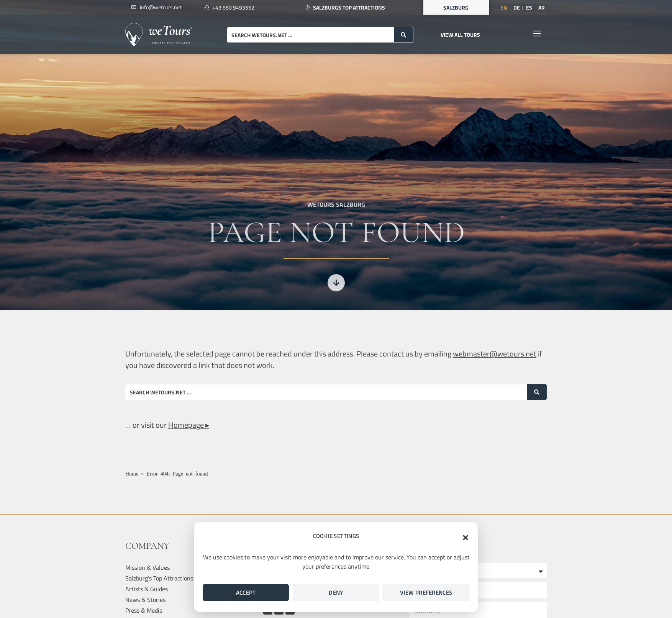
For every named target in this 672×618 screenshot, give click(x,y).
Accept (246, 593)
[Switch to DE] (517, 8)
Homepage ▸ (189, 425)
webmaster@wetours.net (495, 354)
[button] (465, 538)
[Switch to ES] (529, 8)
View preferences (426, 593)
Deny (336, 593)
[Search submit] (404, 35)
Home (132, 473)
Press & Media (144, 610)
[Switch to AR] (542, 8)
